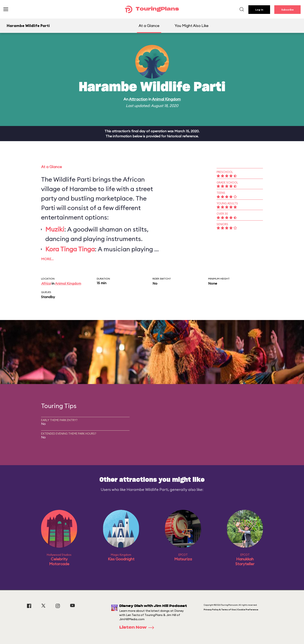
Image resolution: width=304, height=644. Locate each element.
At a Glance (149, 26)
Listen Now (138, 628)
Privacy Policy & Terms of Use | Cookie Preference (231, 610)
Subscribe (287, 10)
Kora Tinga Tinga (70, 249)
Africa (46, 283)
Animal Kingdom (166, 99)
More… (47, 259)
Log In (259, 10)
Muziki (55, 229)
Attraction (138, 99)
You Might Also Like (192, 26)
